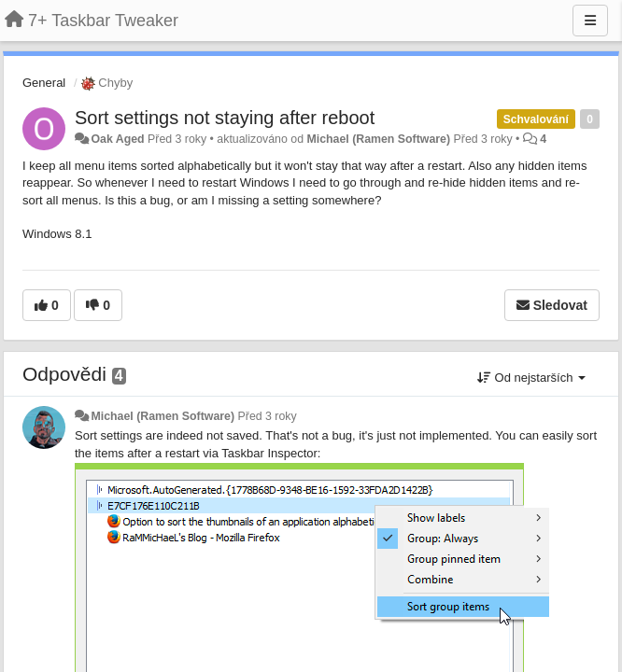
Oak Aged (117, 139)
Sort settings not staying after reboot (225, 118)
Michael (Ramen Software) (378, 139)
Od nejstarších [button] (531, 378)
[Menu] (590, 21)
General (44, 83)
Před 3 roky (268, 416)
